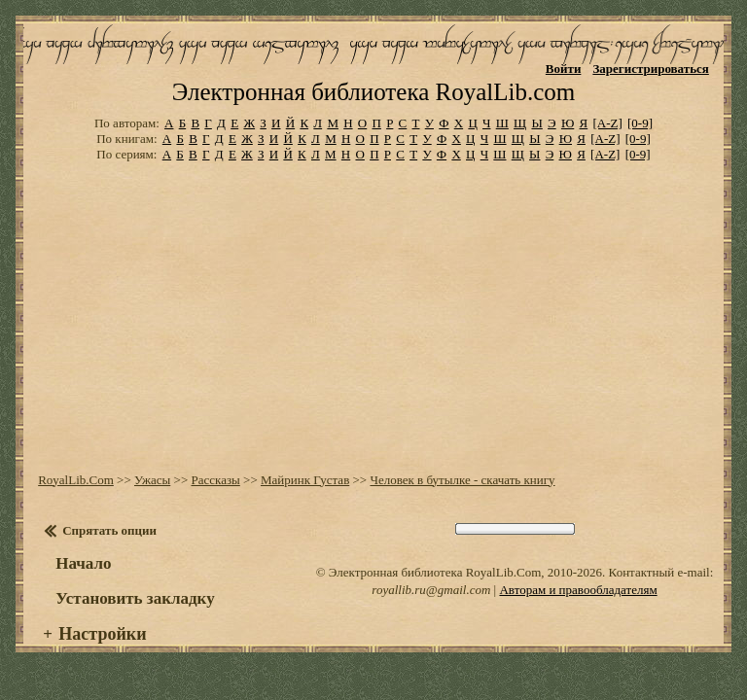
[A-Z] (607, 123)
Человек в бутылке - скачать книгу (462, 480)
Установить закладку (135, 598)
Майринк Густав (305, 480)
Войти (564, 69)
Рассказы (215, 480)
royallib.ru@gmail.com (431, 590)
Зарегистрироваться (650, 69)
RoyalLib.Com (76, 480)
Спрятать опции (109, 530)
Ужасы (152, 480)
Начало (83, 563)
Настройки (102, 634)
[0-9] (640, 123)
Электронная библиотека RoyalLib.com (373, 92)
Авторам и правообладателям (578, 590)
